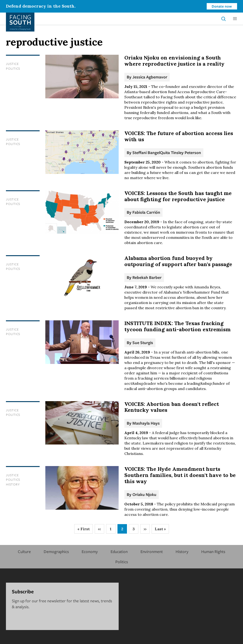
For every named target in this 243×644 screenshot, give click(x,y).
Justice (12, 64)
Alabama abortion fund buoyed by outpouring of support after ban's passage (178, 261)
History (13, 484)
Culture (24, 551)
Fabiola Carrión (146, 212)
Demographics (56, 551)
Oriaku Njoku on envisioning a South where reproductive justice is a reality (174, 61)
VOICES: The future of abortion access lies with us (179, 136)
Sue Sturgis (143, 342)
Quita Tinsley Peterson (180, 152)
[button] (235, 19)
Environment (152, 551)
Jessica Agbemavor (150, 77)
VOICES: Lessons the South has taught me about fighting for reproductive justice (178, 196)
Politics (13, 68)
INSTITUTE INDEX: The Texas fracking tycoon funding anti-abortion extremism (178, 326)
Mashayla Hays (146, 423)
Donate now (222, 6)
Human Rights (213, 551)
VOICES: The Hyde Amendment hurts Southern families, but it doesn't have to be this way (180, 475)
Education (119, 551)
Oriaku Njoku (144, 494)
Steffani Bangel (146, 152)
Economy (90, 551)
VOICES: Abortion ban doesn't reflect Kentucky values (172, 407)
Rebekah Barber (147, 277)
